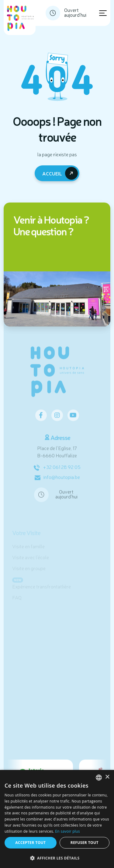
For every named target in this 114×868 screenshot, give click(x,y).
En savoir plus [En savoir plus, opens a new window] (67, 831)
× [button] (107, 777)
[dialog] (57, 819)
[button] (57, 858)
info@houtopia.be (57, 480)
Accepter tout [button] (30, 843)
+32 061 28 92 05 (57, 470)
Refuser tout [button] (85, 843)
